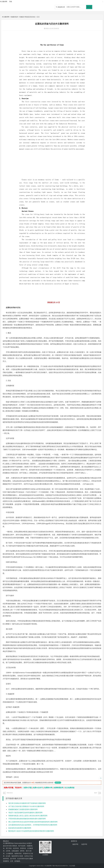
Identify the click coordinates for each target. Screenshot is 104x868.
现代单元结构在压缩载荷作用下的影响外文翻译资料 (27, 803)
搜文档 (89, 7)
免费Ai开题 (28, 788)
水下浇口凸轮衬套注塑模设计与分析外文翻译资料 (26, 806)
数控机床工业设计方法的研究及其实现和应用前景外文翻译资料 (31, 831)
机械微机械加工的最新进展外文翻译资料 (23, 809)
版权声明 (75, 844)
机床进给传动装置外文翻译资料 (20, 828)
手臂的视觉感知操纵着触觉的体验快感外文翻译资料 (27, 819)
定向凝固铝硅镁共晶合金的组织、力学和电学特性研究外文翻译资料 (33, 825)
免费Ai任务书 (38, 788)
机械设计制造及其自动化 (27, 17)
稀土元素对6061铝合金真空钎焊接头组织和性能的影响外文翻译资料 (33, 822)
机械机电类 (14, 17)
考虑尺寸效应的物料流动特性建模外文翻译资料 (25, 813)
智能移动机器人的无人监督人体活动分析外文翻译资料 (28, 816)
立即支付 (58, 783)
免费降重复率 (58, 788)
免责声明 (84, 844)
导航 (11, 2)
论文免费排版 (70, 788)
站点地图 (72, 866)
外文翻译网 (6, 17)
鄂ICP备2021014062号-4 (60, 866)
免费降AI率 (48, 788)
